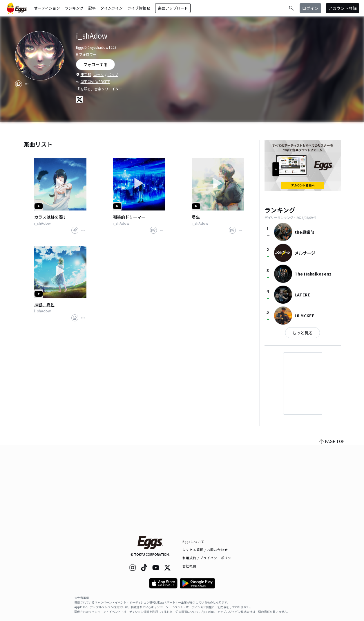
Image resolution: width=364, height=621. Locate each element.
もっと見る (303, 333)
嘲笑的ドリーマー (129, 217)
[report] (27, 84)
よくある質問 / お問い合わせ (205, 550)
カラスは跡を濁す (50, 217)
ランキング (74, 8)
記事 (92, 8)
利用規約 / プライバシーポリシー (209, 558)
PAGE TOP (332, 525)
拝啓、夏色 (44, 305)
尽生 (196, 217)
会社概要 (189, 566)
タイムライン (112, 8)
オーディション (47, 8)
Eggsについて (193, 541)
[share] (19, 84)
